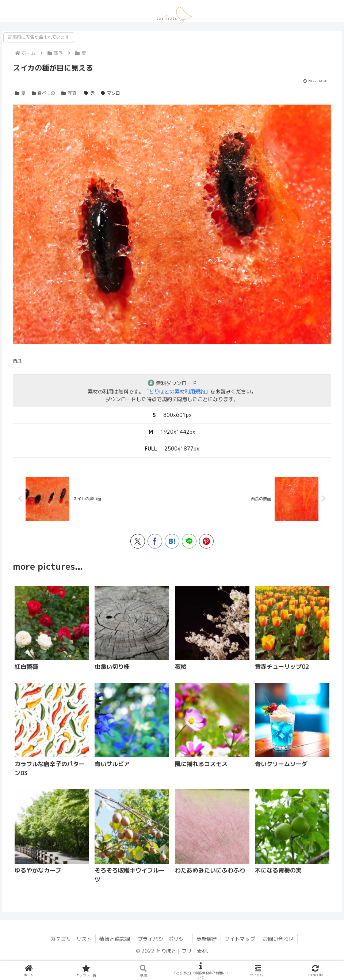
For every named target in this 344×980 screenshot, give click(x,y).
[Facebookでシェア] (155, 541)
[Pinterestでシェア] (206, 541)
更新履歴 (207, 939)
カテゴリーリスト (71, 939)
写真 (69, 93)
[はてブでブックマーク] (172, 541)
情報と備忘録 (115, 939)
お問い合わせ (278, 939)
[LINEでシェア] (189, 541)
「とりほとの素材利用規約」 (177, 391)
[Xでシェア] (138, 541)
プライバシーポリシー (163, 939)
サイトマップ (240, 939)
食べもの (44, 93)
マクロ (110, 93)
